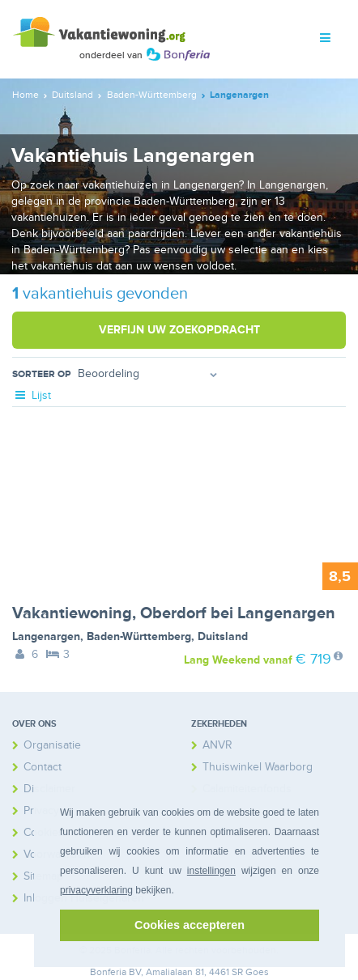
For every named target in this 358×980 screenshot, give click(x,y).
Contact (43, 767)
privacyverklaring (96, 890)
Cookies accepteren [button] (190, 925)
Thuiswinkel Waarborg (258, 767)
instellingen (211, 871)
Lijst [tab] (32, 395)
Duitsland (223, 636)
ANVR (217, 745)
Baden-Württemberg (139, 636)
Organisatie (52, 745)
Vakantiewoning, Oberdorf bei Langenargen (174, 613)
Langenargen (46, 636)
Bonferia (108, 972)
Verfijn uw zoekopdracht (179, 330)
